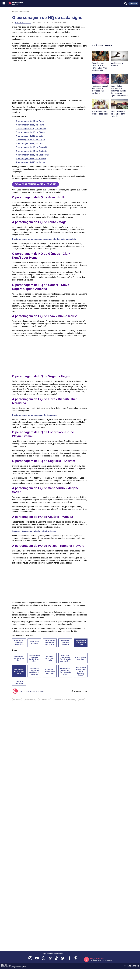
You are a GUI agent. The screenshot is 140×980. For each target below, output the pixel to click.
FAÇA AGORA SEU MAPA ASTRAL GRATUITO (35, 184)
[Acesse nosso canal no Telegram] (50, 958)
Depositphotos (22, 967)
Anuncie (136, 966)
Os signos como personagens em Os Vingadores (35, 415)
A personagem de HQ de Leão (29, 136)
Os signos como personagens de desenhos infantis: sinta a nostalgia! (44, 239)
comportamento (30, 699)
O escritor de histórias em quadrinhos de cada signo (34, 671)
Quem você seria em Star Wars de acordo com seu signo (65, 658)
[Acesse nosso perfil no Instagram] (30, 958)
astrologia (17, 699)
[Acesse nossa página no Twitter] (63, 958)
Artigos (15, 12)
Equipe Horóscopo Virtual (23, 23)
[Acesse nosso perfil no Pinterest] (76, 958)
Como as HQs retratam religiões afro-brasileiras (34, 531)
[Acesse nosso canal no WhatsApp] (43, 958)
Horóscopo (24, 12)
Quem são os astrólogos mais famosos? (19, 643)
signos (81, 699)
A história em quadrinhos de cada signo (50, 671)
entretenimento (44, 699)
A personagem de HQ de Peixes (30, 162)
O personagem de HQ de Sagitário (31, 151)
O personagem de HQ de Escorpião (32, 147)
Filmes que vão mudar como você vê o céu (50, 643)
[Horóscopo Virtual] (37, 3)
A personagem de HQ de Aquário (31, 159)
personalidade (70, 699)
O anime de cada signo (19, 682)
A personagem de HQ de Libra (30, 144)
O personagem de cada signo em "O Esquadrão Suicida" (81, 671)
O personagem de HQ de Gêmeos (31, 129)
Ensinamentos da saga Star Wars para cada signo (65, 671)
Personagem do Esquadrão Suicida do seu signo (34, 658)
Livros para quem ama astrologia (65, 643)
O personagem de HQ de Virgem (30, 140)
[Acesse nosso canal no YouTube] (37, 958)
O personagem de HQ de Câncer (30, 132)
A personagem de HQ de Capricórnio (33, 155)
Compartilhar (79, 691)
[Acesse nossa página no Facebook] (69, 958)
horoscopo (58, 699)
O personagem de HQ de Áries (30, 121)
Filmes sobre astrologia (34, 643)
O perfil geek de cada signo (81, 658)
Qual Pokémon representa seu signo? (19, 658)
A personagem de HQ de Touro (30, 125)
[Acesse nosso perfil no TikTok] (56, 958)
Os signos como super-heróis (50, 658)
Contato (128, 966)
